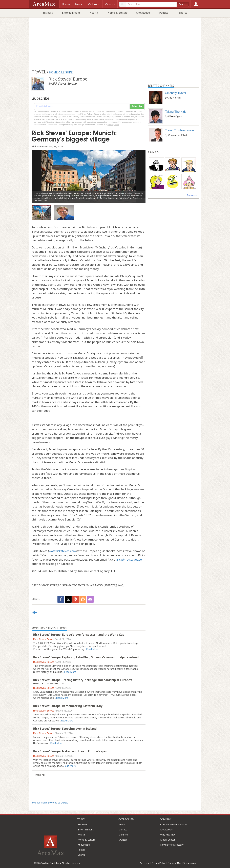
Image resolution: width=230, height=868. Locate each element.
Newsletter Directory (172, 845)
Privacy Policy (159, 863)
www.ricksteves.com (62, 551)
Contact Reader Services (174, 824)
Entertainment (71, 13)
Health (94, 13)
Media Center (168, 840)
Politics (164, 13)
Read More (92, 649)
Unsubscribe (190, 863)
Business (48, 13)
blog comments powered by (50, 803)
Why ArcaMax (168, 835)
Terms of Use (174, 863)
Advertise (145, 863)
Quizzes (123, 840)
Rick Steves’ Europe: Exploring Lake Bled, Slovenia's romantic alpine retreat (86, 657)
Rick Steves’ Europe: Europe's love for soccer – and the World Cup (79, 635)
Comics (123, 830)
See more (192, 195)
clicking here (113, 125)
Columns (124, 835)
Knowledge (143, 13)
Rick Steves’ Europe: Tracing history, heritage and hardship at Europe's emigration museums (83, 682)
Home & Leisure (118, 13)
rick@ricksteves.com (131, 559)
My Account (167, 830)
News (122, 824)
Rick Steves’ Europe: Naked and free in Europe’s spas (70, 751)
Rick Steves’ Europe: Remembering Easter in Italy (68, 706)
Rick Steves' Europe (44, 639)
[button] (40, 174)
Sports (183, 13)
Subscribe (137, 106)
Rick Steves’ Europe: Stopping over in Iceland (65, 729)
